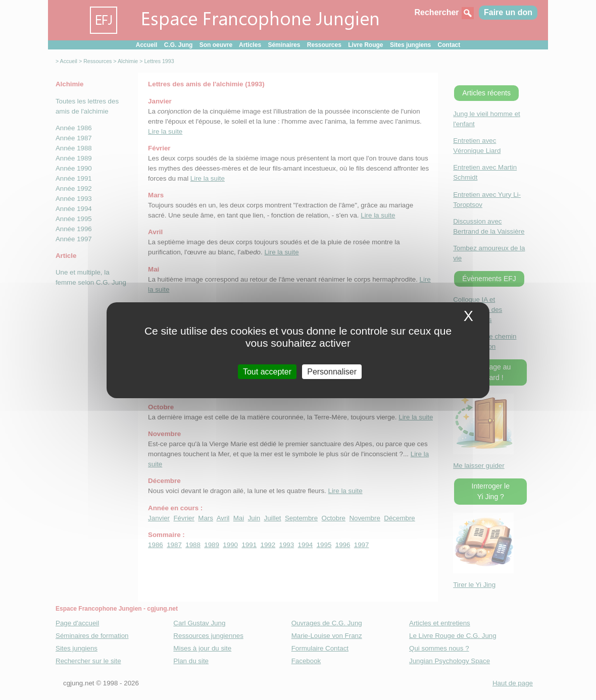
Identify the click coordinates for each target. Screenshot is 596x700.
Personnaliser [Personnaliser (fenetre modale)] (332, 371)
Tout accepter (267, 371)
